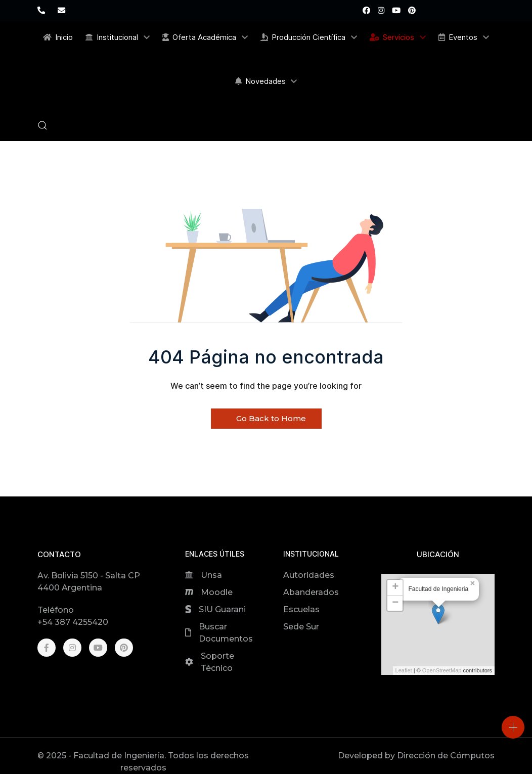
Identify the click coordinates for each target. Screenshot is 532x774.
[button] (42, 125)
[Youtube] (396, 10)
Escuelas (301, 609)
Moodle (217, 592)
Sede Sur (301, 627)
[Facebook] (366, 10)
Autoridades (309, 575)
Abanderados (311, 592)
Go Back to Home (266, 418)
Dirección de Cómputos (446, 756)
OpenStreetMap (442, 670)
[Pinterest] (412, 10)
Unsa (211, 575)
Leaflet (404, 670)
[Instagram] (381, 10)
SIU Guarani (222, 609)
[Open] (513, 727)
